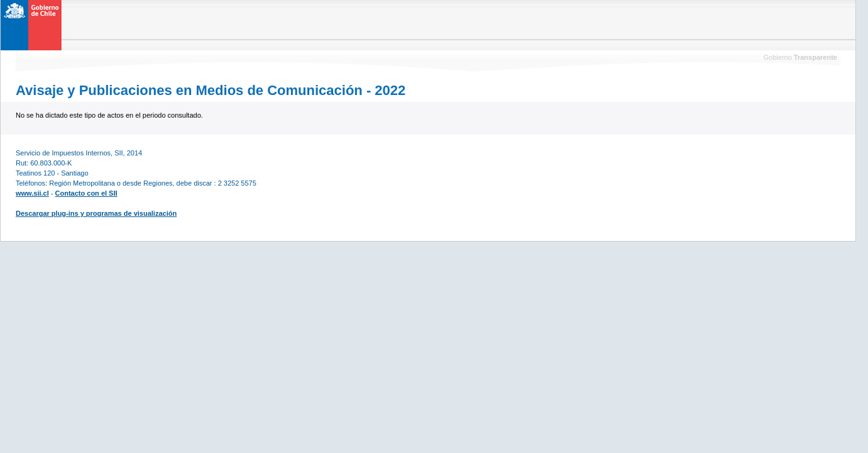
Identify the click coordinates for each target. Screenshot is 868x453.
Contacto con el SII (86, 193)
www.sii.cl (32, 193)
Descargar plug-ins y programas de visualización (96, 213)
